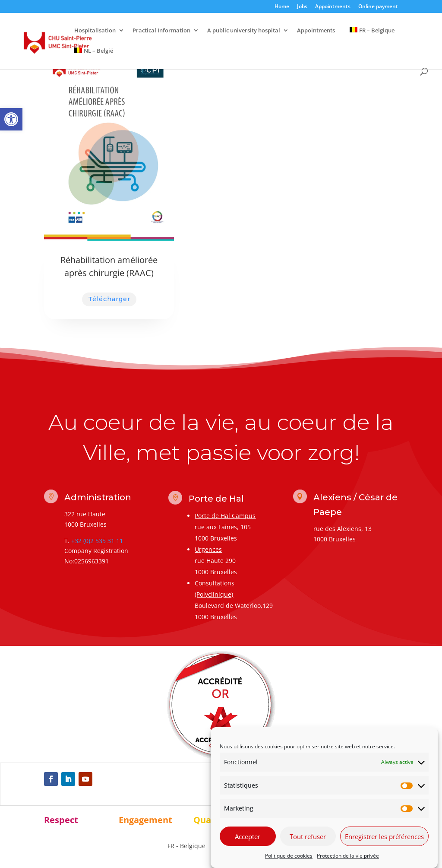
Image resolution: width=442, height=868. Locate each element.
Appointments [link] (333, 7)
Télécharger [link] (109, 299)
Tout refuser (308, 836)
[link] (11, 119)
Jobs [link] (302, 7)
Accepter (248, 836)
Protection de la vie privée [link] (348, 856)
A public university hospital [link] (244, 31)
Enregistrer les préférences (384, 836)
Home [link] (282, 7)
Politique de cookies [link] (289, 856)
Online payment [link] (378, 7)
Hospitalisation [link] (95, 31)
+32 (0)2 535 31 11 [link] (97, 541)
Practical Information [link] (161, 31)
